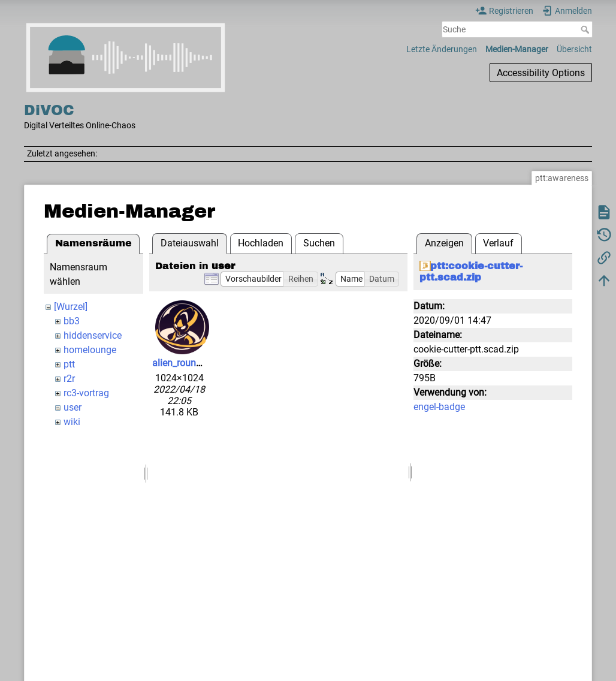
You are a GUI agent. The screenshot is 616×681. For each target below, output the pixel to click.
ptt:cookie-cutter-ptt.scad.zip (471, 272)
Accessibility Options (541, 73)
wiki (72, 422)
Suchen (319, 243)
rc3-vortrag (86, 393)
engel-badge (439, 407)
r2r (69, 379)
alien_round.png (186, 363)
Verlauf (498, 243)
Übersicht (574, 49)
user (73, 407)
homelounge (90, 350)
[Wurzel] (71, 307)
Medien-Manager (517, 49)
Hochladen (261, 243)
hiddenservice (93, 335)
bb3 (72, 321)
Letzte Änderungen (442, 49)
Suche (586, 29)
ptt (69, 364)
